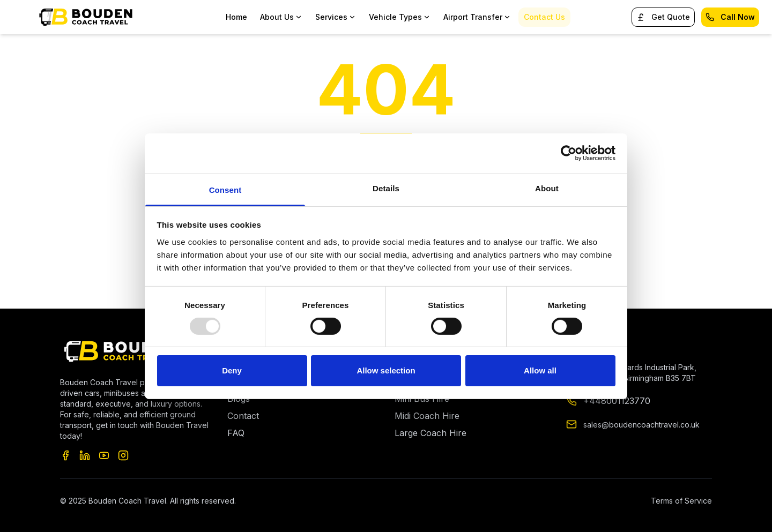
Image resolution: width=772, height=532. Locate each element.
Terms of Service (681, 501)
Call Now (730, 17)
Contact (243, 416)
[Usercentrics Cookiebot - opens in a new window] (569, 153)
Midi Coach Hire (427, 416)
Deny (232, 370)
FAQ (236, 433)
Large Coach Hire (430, 433)
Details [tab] (386, 188)
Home (236, 17)
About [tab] (547, 188)
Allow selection (386, 370)
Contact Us (544, 17)
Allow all (540, 370)
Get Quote (663, 17)
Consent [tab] (225, 189)
